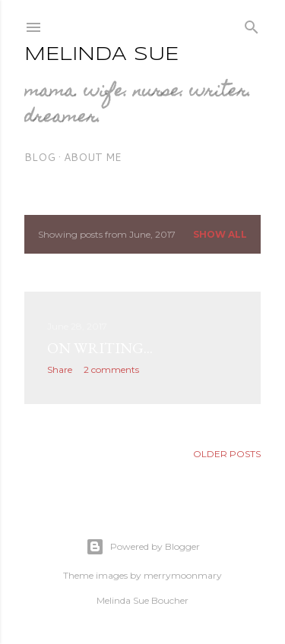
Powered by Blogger (143, 547)
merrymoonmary (183, 575)
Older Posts (227, 454)
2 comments (111, 369)
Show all (220, 234)
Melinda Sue (101, 55)
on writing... (100, 348)
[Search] (252, 24)
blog (40, 157)
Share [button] (60, 369)
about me (93, 157)
